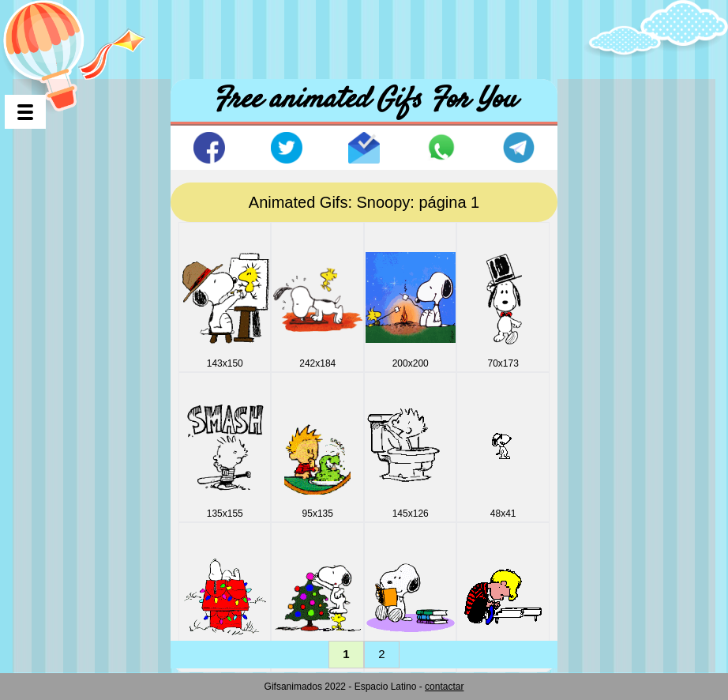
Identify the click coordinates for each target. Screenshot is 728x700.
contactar (444, 687)
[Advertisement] (364, 36)
